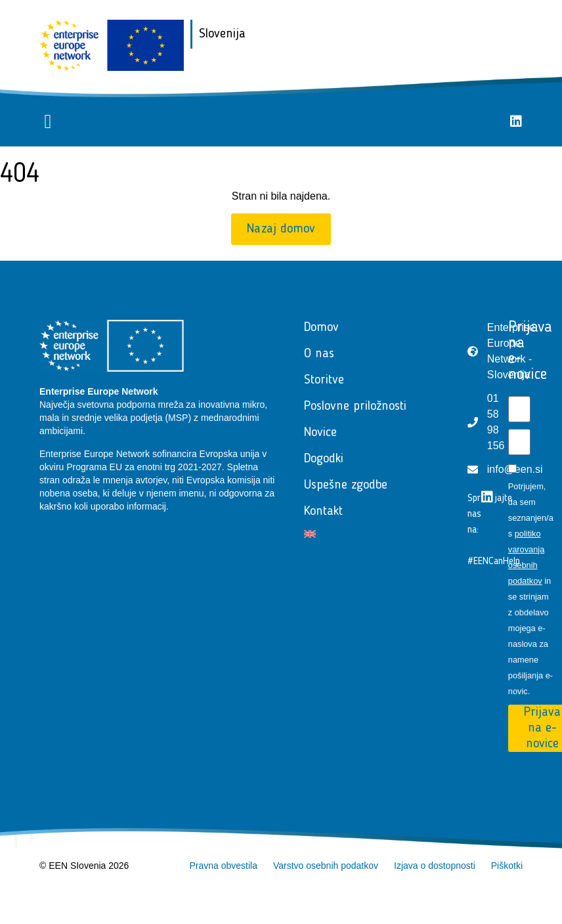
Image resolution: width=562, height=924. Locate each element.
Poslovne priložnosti (355, 407)
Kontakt (323, 512)
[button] (48, 122)
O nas (319, 354)
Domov (321, 328)
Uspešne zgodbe (346, 485)
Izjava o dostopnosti (435, 866)
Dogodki (324, 459)
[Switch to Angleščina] (373, 534)
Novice (320, 433)
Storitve (324, 380)
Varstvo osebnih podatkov (326, 866)
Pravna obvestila (223, 866)
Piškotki (507, 866)
